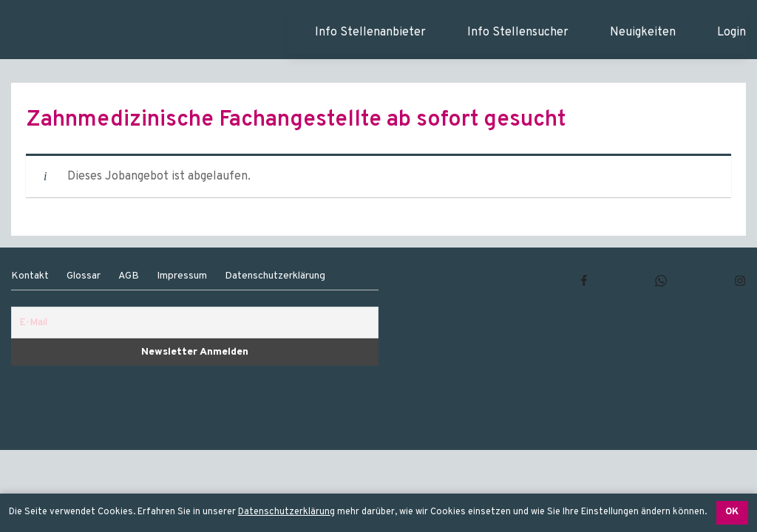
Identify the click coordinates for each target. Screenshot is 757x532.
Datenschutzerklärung (286, 512)
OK (732, 512)
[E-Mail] (195, 323)
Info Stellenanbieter (370, 33)
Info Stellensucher (518, 33)
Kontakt (30, 276)
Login (731, 33)
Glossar (84, 276)
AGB (129, 276)
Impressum (182, 276)
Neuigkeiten (643, 33)
